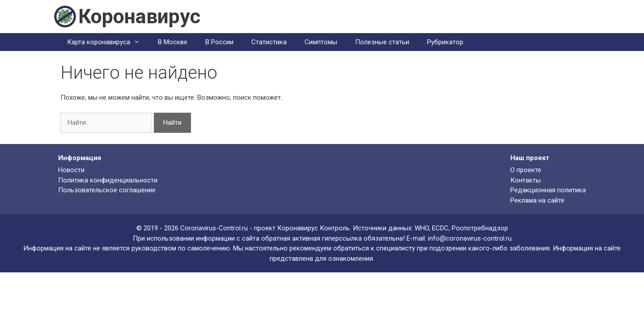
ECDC (440, 228)
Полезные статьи (382, 42)
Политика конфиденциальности (108, 180)
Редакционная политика (548, 190)
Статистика (269, 42)
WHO (422, 228)
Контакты (525, 180)
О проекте (526, 170)
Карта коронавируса (108, 42)
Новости (71, 170)
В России (219, 42)
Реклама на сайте (537, 200)
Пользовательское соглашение (107, 190)
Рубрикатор (445, 42)
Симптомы (321, 42)
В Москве (173, 42)
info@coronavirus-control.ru (470, 238)
